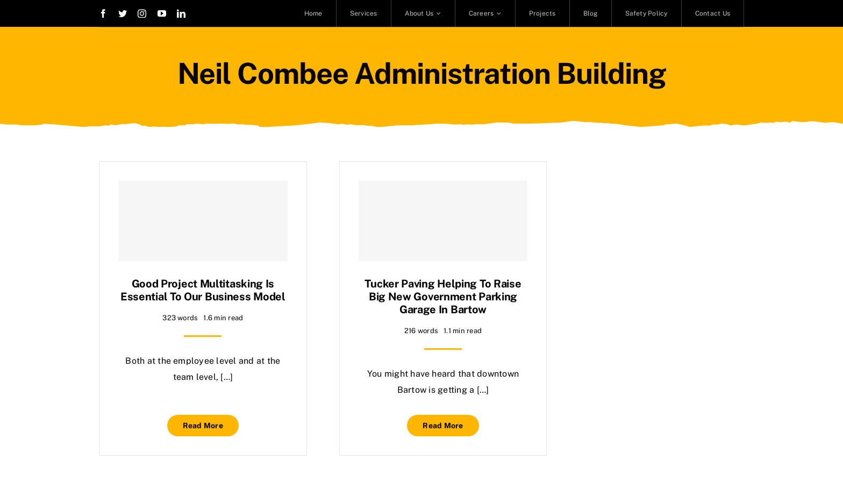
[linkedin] (181, 13)
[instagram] (142, 13)
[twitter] (123, 13)
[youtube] (162, 13)
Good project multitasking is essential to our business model (203, 290)
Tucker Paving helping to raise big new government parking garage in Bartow (443, 297)
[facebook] (103, 13)
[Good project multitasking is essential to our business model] (203, 221)
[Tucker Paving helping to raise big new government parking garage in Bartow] (443, 221)
